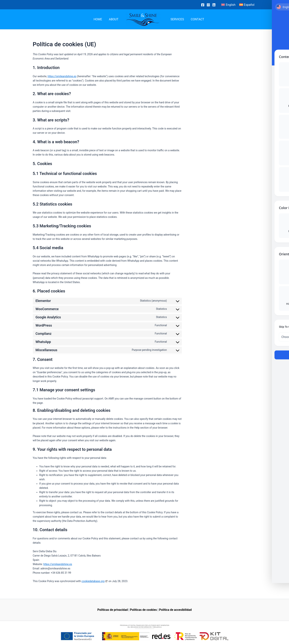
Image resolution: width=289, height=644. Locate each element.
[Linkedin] (214, 5)
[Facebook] (203, 5)
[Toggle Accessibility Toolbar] (280, 314)
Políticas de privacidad (113, 610)
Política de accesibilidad (175, 610)
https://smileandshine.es (62, 76)
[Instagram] (208, 5)
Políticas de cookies (143, 610)
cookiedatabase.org (93, 581)
